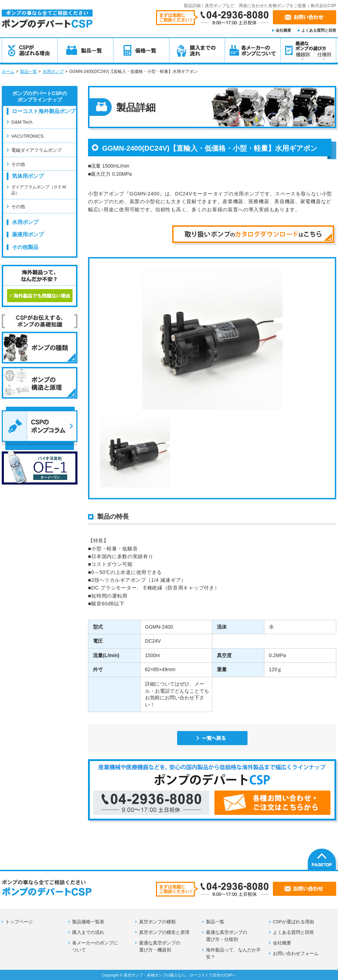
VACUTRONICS (27, 136)
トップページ (19, 922)
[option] (212, 339)
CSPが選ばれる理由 (293, 922)
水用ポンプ (53, 71)
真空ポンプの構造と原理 (164, 932)
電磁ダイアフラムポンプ (36, 150)
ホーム (8, 71)
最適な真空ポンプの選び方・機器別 (160, 947)
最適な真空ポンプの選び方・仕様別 (227, 936)
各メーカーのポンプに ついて (95, 947)
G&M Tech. (22, 122)
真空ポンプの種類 (157, 922)
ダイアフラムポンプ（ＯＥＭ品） (39, 190)
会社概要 (283, 30)
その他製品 (25, 247)
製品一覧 (29, 71)
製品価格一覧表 (88, 922)
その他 (18, 164)
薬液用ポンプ (28, 235)
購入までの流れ (88, 932)
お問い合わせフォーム (296, 954)
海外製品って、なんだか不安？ (233, 954)
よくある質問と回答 (319, 30)
